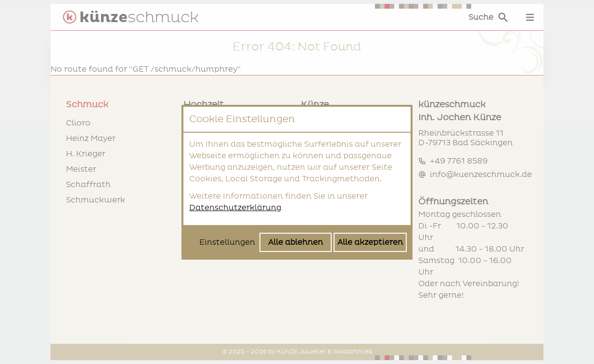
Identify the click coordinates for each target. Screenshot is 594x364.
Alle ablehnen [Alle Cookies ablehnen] (296, 242)
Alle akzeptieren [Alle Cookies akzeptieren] (370, 242)
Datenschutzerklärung (235, 208)
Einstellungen (227, 242)
